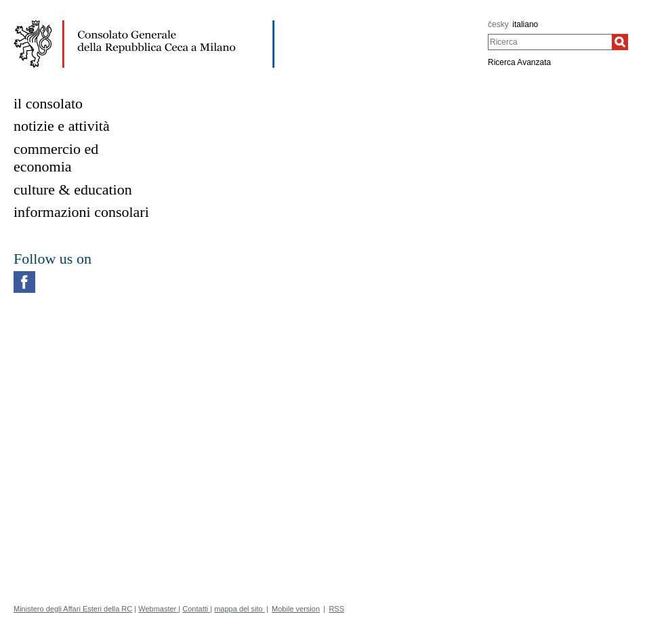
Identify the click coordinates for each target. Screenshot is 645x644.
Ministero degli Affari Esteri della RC (73, 609)
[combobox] (550, 42)
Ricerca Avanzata (519, 62)
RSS (336, 609)
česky (498, 24)
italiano (525, 24)
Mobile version (296, 609)
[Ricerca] (620, 42)
